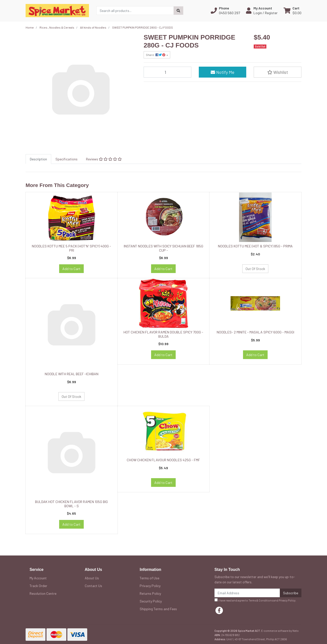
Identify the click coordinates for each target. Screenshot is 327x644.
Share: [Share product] (156, 55)
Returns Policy (150, 593)
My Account (38, 578)
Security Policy (151, 601)
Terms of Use (149, 578)
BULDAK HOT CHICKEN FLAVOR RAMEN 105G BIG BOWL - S (71, 504)
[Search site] (178, 11)
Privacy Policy (150, 586)
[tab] (38, 159)
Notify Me (223, 72)
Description (38, 159)
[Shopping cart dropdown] (292, 10)
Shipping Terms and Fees (158, 609)
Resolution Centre (43, 593)
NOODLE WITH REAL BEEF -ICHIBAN (72, 374)
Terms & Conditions (261, 600)
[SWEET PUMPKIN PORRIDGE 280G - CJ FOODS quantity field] (167, 72)
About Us (92, 578)
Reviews (104, 159)
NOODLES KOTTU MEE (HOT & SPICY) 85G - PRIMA (255, 246)
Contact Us (93, 586)
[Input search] (135, 11)
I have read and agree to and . (255, 600)
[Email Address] (247, 593)
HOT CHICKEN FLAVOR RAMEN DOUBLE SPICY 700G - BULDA (163, 334)
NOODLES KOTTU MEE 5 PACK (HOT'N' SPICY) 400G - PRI (71, 248)
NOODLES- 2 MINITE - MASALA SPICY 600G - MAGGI (255, 332)
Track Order (38, 586)
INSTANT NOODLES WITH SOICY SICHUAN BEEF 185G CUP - (163, 248)
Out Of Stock (255, 269)
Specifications (66, 159)
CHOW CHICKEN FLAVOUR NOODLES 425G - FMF (163, 460)
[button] (225, 10)
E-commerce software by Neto (280, 631)
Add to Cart (71, 269)
